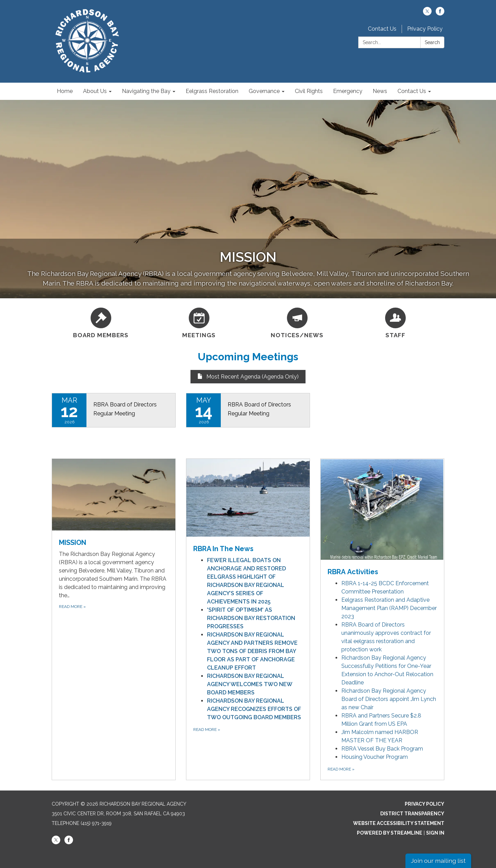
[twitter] (427, 14)
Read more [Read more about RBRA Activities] (341, 769)
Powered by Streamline (390, 833)
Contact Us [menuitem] (412, 91)
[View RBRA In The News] (248, 506)
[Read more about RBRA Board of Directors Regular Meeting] (114, 410)
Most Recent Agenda (229, 377)
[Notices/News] (297, 322)
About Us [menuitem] (95, 91)
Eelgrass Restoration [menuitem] (212, 91)
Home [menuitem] (65, 91)
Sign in (435, 833)
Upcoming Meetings (248, 357)
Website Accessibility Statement (399, 823)
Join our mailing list (438, 861)
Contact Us (382, 29)
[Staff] (395, 322)
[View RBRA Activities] (382, 518)
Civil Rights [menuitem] (309, 91)
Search (432, 42)
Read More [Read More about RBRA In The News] (207, 730)
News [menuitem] (380, 91)
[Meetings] (199, 322)
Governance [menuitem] (264, 91)
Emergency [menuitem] (348, 91)
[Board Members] (101, 322)
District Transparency (412, 814)
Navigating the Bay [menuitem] (146, 91)
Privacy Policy (425, 29)
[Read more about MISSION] (114, 619)
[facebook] (440, 14)
